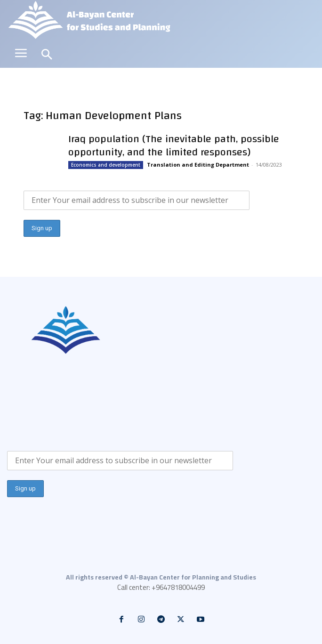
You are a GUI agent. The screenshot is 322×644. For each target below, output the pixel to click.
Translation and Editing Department (198, 165)
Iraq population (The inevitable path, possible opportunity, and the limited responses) (174, 145)
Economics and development (106, 165)
